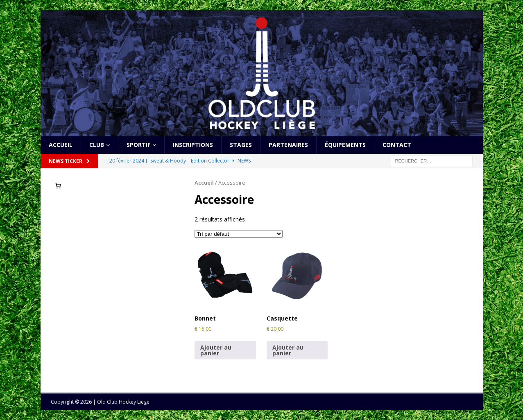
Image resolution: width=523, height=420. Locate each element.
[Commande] (239, 234)
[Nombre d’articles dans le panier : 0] (58, 186)
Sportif (138, 145)
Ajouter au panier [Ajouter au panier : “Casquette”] (288, 350)
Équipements (345, 145)
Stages (241, 145)
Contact (397, 145)
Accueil (61, 145)
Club (97, 145)
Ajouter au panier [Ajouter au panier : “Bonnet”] (216, 350)
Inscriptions (193, 145)
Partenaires (288, 145)
